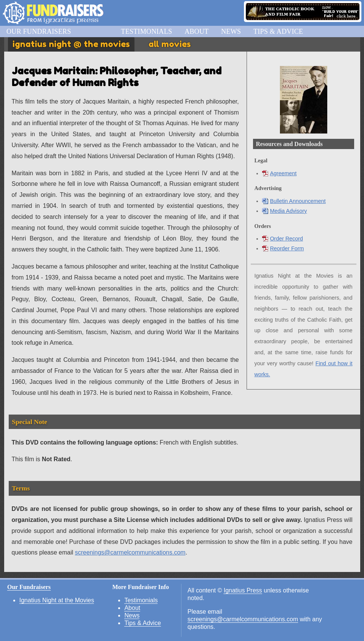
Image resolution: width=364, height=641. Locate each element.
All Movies (170, 44)
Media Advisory (285, 211)
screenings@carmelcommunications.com (130, 552)
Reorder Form (283, 248)
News (231, 31)
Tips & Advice (278, 31)
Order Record (283, 239)
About (197, 31)
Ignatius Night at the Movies (57, 600)
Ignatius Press (243, 590)
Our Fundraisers (39, 31)
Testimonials (146, 31)
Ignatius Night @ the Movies (71, 44)
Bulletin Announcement (294, 201)
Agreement (279, 173)
